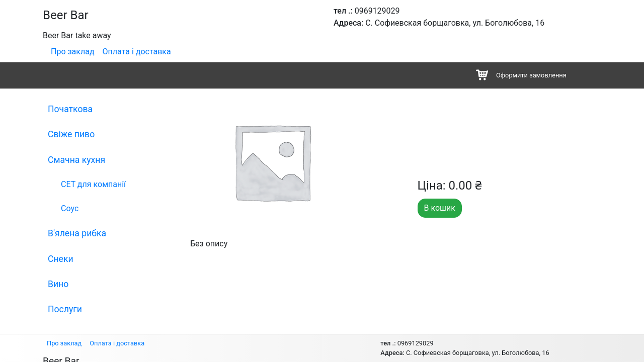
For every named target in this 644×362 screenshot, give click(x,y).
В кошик (440, 208)
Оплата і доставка (137, 52)
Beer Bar (66, 15)
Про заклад (73, 52)
